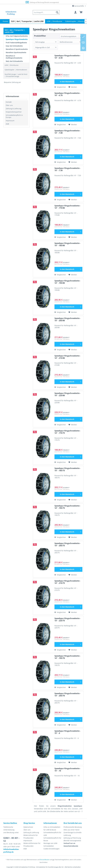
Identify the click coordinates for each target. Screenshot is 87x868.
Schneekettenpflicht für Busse (52, 839)
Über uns (9, 105)
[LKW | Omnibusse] (54, 21)
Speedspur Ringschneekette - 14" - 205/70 (68, 695)
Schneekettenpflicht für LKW (52, 834)
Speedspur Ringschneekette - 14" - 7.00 (68, 132)
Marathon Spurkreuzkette (16, 52)
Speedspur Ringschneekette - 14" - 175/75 (68, 432)
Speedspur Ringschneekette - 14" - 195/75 (68, 507)
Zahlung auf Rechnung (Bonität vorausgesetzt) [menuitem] (72, 839)
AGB (7, 124)
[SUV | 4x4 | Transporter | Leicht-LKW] (27, 21)
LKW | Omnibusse (12, 65)
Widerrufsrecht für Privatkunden (31, 837)
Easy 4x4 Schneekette (14, 46)
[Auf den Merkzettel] (73, 87)
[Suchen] (57, 12)
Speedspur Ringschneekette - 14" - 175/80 (68, 207)
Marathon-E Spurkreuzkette (17, 49)
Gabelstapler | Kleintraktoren (16, 70)
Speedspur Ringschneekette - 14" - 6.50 (68, 57)
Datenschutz (28, 827)
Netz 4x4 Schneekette (14, 61)
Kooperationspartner (14, 112)
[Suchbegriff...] (46, 12)
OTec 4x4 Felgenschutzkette (17, 36)
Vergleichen (60, 87)
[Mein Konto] (76, 12)
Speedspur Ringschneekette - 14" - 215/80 (68, 357)
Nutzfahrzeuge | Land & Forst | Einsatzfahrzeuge (16, 75)
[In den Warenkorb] (68, 82)
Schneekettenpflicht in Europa (14, 116)
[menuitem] (46, 12)
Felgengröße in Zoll (42, 47)
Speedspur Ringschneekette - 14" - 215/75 (68, 582)
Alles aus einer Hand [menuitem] (71, 830)
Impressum (10, 121)
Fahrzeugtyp (40, 42)
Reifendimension (66, 42)
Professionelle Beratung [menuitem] (73, 827)
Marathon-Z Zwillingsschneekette (14, 57)
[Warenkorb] (81, 12)
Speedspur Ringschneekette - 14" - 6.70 (68, 94)
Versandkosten (45, 860)
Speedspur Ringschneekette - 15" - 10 (68, 770)
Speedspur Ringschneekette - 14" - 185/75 (68, 469)
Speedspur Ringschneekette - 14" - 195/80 (68, 282)
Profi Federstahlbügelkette (16, 43)
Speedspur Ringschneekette (17, 39)
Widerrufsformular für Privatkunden (32, 845)
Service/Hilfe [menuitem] (78, 6)
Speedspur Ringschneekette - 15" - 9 (68, 732)
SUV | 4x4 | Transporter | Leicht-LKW (15, 31)
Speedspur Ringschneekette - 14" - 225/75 (68, 620)
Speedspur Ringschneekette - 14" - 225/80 (68, 394)
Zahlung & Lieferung (14, 109)
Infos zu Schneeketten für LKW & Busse (52, 828)
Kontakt (9, 102)
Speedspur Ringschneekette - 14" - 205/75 (68, 544)
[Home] (5, 21)
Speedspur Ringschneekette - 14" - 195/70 (68, 657)
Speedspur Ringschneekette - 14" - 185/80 (68, 244)
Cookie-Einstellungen (51, 849)
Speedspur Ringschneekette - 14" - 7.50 (68, 169)
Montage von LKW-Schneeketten (51, 845)
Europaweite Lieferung (41, 2)
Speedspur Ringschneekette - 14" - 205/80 (68, 319)
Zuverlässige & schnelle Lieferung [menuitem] (72, 834)
